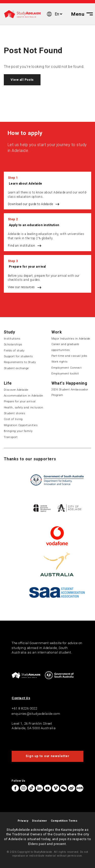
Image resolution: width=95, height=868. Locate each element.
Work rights (60, 362)
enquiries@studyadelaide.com (36, 714)
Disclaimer (40, 821)
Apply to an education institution (34, 225)
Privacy (23, 821)
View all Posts (22, 80)
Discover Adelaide (16, 390)
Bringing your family (18, 431)
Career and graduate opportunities (65, 347)
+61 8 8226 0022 (24, 708)
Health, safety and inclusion (23, 407)
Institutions (12, 339)
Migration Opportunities (21, 425)
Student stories (14, 413)
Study (9, 332)
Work (57, 332)
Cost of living (13, 419)
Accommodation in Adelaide (23, 396)
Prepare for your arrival (27, 267)
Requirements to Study (20, 362)
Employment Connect (67, 368)
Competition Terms (64, 821)
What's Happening (69, 383)
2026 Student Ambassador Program (70, 392)
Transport (11, 437)
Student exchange (16, 368)
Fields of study (14, 350)
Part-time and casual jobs (69, 356)
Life (8, 383)
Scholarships (13, 344)
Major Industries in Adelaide (71, 339)
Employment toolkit (65, 373)
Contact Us (21, 698)
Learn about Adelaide (26, 184)
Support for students (18, 356)
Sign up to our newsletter (48, 756)
